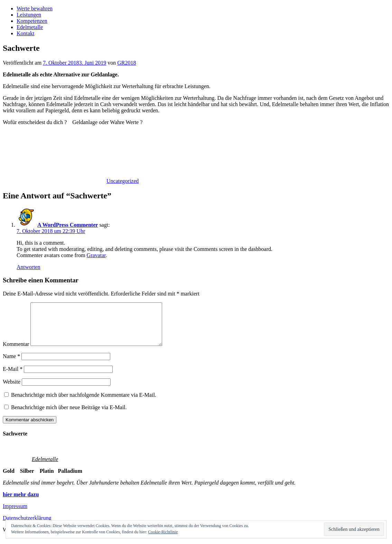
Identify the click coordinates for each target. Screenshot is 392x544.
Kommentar (16, 352)
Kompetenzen (32, 21)
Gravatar (96, 255)
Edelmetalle (30, 27)
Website (12, 390)
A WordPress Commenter (68, 225)
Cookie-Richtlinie (163, 532)
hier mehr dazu (21, 503)
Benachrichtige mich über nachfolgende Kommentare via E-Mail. (84, 403)
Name (11, 364)
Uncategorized (123, 181)
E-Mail (13, 377)
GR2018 (127, 63)
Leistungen (29, 15)
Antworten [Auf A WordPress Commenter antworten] (28, 267)
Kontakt (26, 33)
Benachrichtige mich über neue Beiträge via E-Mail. (69, 416)
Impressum (15, 514)
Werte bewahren (35, 8)
